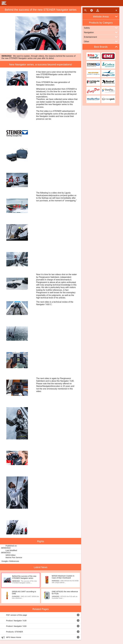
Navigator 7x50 (43, 304)
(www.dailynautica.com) (53, 195)
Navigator (53, 74)
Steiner (39, 386)
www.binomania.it (63, 280)
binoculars (56, 386)
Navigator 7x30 (67, 381)
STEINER (45, 74)
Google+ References (10, 561)
